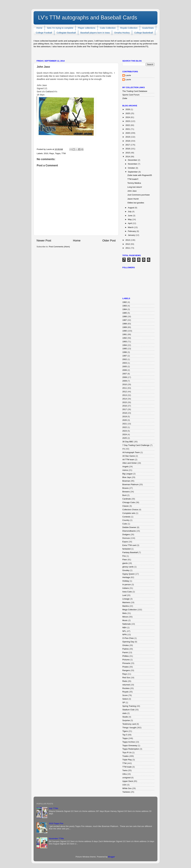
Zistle (125, 98)
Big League (127, 474)
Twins (125, 770)
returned (126, 685)
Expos (125, 542)
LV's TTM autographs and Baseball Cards (88, 18)
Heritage (126, 577)
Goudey (126, 570)
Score (125, 695)
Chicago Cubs (129, 502)
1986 (125, 316)
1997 (125, 356)
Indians (126, 588)
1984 (125, 309)
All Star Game (129, 456)
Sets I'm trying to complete (60, 28)
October (132, 168)
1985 (125, 313)
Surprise (126, 720)
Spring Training (129, 706)
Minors (125, 617)
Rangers (126, 670)
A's (124, 449)
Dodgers (126, 534)
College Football (44, 33)
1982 (125, 302)
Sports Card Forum (131, 95)
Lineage (126, 599)
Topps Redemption (131, 749)
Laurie (128, 75)
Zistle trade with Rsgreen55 (140, 175)
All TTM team (128, 460)
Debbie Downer (129, 527)
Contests (126, 517)
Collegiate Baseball (66, 33)
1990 (125, 331)
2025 (128, 113)
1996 (125, 352)
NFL (124, 631)
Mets (125, 613)
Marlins (126, 606)
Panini (125, 652)
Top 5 (125, 735)
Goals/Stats (148, 28)
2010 (46, 153)
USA (124, 785)
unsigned (126, 778)
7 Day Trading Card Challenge (136, 445)
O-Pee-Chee (128, 638)
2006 (125, 370)
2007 (125, 374)
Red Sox (126, 678)
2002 (125, 359)
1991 (125, 334)
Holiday (126, 581)
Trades (125, 756)
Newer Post (44, 240)
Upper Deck (128, 781)
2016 (128, 149)
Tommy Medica (134, 183)
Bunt (124, 495)
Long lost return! (135, 187)
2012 (128, 244)
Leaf (124, 595)
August (131, 208)
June (130, 216)
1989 (125, 327)
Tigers (125, 731)
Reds (125, 681)
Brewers (126, 492)
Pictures (126, 660)
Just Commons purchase (139, 195)
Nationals (127, 624)
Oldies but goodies (136, 203)
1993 (125, 342)
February (132, 231)
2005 (125, 367)
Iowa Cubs (127, 592)
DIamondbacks (129, 531)
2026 (128, 109)
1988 (125, 324)
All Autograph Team (131, 452)
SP (124, 702)
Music (125, 620)
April (130, 223)
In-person (127, 585)
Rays (52, 153)
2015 (128, 153)
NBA (124, 628)
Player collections (87, 28)
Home (39, 28)
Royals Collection (129, 28)
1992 (125, 338)
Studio (125, 717)
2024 (128, 117)
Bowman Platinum (130, 484)
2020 (128, 133)
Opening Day (128, 642)
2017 (128, 145)
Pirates (125, 667)
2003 (125, 363)
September (133, 172)
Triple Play (127, 760)
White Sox (127, 788)
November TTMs (56, 839)
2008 (125, 377)
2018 (128, 141)
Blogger (111, 857)
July (130, 212)
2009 (125, 381)
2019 (128, 137)
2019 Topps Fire (56, 823)
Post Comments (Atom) (59, 247)
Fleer (125, 560)
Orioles (126, 645)
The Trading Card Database (135, 91)
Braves (125, 488)
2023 (128, 121)
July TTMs (53, 808)
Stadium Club (128, 710)
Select (125, 699)
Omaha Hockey (122, 33)
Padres (126, 649)
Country (126, 520)
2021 (128, 129)
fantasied (126, 549)
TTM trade (127, 767)
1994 (125, 345)
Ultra (125, 774)
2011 (128, 248)
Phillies (126, 656)
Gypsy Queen (129, 574)
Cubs (125, 524)
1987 (125, 320)
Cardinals (127, 499)
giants (125, 563)
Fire (124, 556)
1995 (125, 349)
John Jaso (132, 191)
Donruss (126, 538)
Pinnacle (126, 663)
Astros (125, 470)
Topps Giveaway (130, 745)
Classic (126, 506)
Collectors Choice (130, 510)
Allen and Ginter (130, 463)
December (133, 160)
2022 (128, 125)
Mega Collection (130, 610)
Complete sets (129, 513)
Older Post (109, 240)
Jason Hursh (133, 199)
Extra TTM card (129, 545)
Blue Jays (127, 477)
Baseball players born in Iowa (95, 33)
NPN (125, 635)
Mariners (126, 602)
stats (125, 713)
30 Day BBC (128, 442)
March (131, 227)
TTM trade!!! (133, 179)
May (130, 219)
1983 (125, 306)
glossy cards (128, 567)
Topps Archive (129, 742)
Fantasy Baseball (130, 552)
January (132, 235)
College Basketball (144, 33)
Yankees (126, 792)
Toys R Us (127, 753)
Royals (125, 692)
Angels (125, 467)
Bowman (126, 481)
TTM (64, 153)
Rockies (126, 688)
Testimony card (129, 724)
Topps (58, 153)
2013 (128, 240)
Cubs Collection (108, 28)
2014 (128, 157)
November (133, 164)
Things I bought (129, 728)
